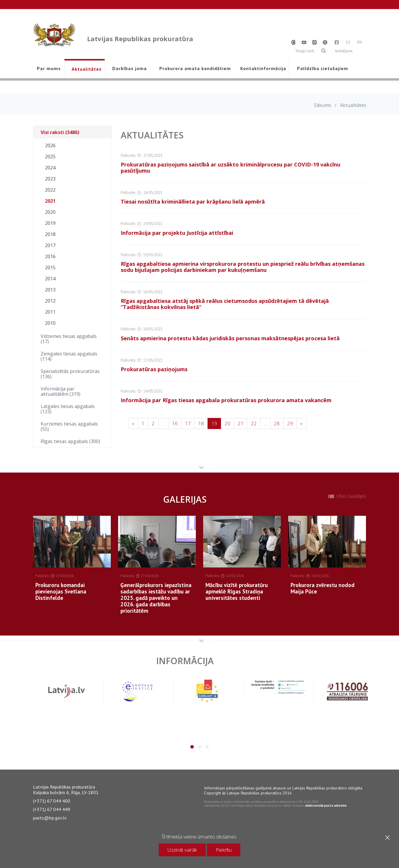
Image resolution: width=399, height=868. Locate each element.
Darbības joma (129, 68)
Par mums (49, 68)
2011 (50, 312)
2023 (50, 179)
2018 (50, 234)
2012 (50, 301)
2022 (50, 190)
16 (175, 423)
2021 (50, 201)
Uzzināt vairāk (182, 850)
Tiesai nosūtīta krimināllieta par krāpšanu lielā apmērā (193, 202)
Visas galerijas (351, 497)
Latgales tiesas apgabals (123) (68, 409)
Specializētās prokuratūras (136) (70, 374)
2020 (50, 212)
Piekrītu (224, 850)
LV (348, 42)
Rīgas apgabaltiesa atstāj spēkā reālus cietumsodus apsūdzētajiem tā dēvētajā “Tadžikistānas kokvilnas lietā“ (225, 304)
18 (201, 423)
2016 (50, 256)
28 (277, 423)
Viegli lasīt (305, 51)
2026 (50, 145)
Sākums (323, 105)
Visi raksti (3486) (60, 132)
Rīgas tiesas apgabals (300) (70, 441)
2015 (50, 268)
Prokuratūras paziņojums (154, 369)
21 (241, 423)
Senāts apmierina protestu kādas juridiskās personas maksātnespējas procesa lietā (230, 338)
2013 (50, 290)
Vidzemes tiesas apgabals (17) (69, 339)
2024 (50, 168)
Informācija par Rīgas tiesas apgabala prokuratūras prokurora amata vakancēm (226, 400)
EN (360, 42)
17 (188, 423)
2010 (50, 323)
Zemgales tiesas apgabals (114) (69, 356)
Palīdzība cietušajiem (322, 68)
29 (290, 423)
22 (254, 423)
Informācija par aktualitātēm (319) (61, 391)
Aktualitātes (87, 69)
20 (227, 423)
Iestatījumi (344, 51)
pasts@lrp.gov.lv (50, 818)
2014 (50, 279)
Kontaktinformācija (263, 68)
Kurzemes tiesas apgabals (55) (69, 426)
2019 (50, 223)
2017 (50, 245)
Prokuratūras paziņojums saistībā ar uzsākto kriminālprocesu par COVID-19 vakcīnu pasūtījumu (230, 167)
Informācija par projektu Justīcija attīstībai (177, 233)
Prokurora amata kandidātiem (194, 68)
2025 (50, 157)
